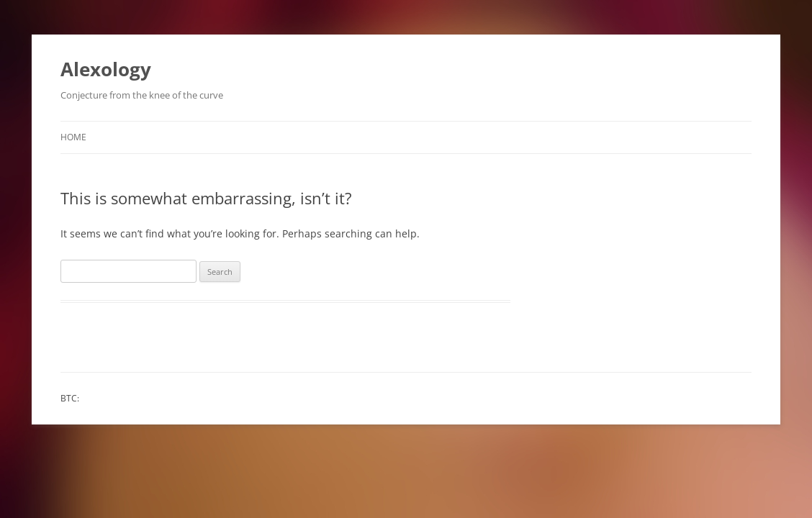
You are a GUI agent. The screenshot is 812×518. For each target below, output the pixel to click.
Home (73, 137)
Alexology (106, 69)
